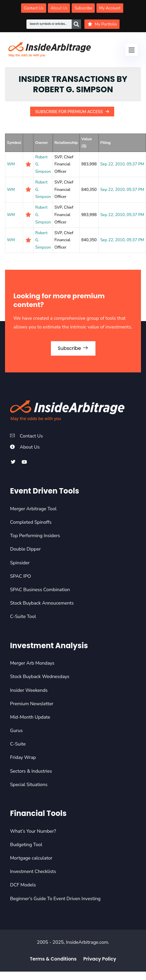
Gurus (16, 731)
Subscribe (73, 348)
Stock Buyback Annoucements (42, 603)
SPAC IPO (21, 576)
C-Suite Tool (23, 616)
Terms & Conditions (53, 959)
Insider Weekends (29, 690)
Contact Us (31, 436)
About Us (30, 447)
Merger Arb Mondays (32, 663)
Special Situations (29, 785)
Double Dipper (25, 549)
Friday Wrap (23, 757)
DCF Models (23, 885)
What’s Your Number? (33, 831)
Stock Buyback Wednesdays (40, 677)
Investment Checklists (33, 871)
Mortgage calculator (31, 858)
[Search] (76, 24)
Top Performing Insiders (35, 536)
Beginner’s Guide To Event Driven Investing (55, 899)
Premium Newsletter (32, 704)
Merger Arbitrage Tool (33, 509)
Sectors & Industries (31, 771)
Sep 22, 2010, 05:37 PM (122, 164)
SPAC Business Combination (40, 590)
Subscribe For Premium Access (72, 112)
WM (11, 164)
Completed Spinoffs (31, 522)
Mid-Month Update (30, 717)
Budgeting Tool (26, 845)
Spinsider (20, 563)
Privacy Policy (100, 959)
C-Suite (18, 744)
